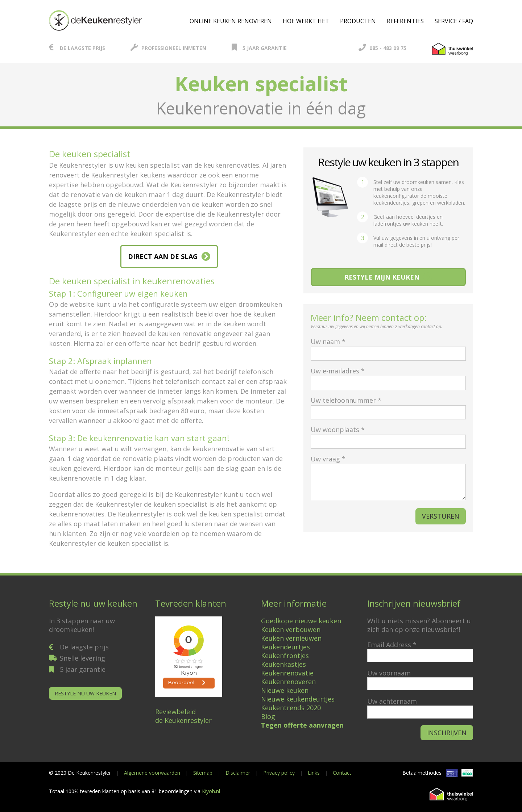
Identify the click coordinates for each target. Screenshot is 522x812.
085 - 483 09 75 (382, 48)
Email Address (392, 645)
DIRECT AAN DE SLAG (163, 256)
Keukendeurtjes (285, 647)
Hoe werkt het (306, 21)
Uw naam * (388, 348)
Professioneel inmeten (168, 48)
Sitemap (203, 773)
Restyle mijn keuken (382, 277)
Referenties (405, 21)
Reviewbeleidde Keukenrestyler (183, 716)
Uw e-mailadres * (388, 377)
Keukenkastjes (283, 664)
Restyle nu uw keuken (85, 693)
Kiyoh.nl (211, 791)
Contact (342, 773)
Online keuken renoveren (231, 21)
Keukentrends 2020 (291, 708)
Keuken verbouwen (291, 629)
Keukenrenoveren (288, 682)
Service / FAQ (454, 21)
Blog (268, 716)
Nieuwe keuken (285, 690)
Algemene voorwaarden (152, 773)
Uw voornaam (389, 673)
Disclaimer (238, 773)
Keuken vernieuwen (291, 638)
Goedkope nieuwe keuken (301, 621)
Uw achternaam (392, 701)
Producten (358, 21)
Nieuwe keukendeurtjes (298, 699)
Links (314, 773)
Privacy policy (279, 773)
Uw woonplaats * (388, 436)
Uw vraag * (388, 478)
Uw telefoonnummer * (388, 406)
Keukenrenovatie (287, 673)
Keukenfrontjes (285, 656)
